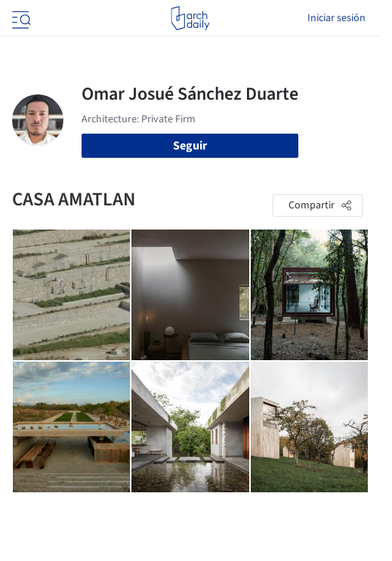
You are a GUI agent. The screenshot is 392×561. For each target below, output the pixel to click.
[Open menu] (20, 18)
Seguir (190, 146)
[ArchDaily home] (190, 18)
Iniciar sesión (336, 18)
